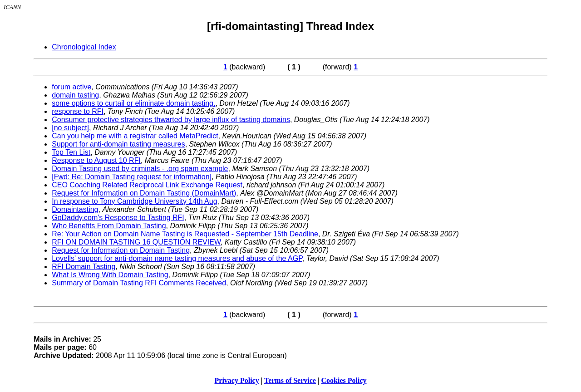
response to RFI (78, 111)
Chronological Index (84, 47)
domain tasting (75, 95)
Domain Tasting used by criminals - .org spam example (140, 169)
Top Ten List (71, 152)
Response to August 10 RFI (96, 160)
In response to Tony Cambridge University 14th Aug (134, 201)
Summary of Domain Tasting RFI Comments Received (139, 283)
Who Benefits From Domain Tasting (109, 226)
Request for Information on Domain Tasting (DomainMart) (144, 193)
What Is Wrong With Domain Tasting (110, 275)
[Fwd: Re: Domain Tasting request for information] (132, 177)
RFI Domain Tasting (84, 267)
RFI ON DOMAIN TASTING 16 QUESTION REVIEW (136, 242)
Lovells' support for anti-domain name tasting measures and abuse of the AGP (177, 258)
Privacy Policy (237, 380)
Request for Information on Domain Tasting (121, 250)
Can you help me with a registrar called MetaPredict (135, 136)
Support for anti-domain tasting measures (118, 144)
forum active (71, 87)
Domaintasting (75, 209)
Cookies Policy (344, 380)
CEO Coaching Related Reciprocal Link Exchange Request (147, 185)
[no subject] (70, 128)
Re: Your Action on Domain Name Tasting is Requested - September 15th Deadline (185, 234)
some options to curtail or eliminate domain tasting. (133, 103)
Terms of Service (290, 380)
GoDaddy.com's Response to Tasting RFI (118, 218)
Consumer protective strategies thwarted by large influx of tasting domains (171, 120)
